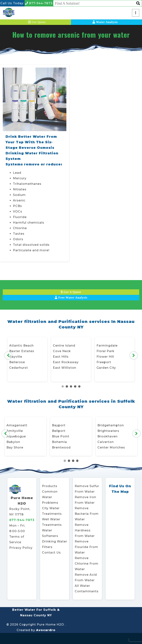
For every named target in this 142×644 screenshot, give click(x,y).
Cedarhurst (19, 368)
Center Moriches (111, 447)
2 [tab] (67, 387)
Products (50, 486)
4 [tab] (75, 387)
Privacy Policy (21, 548)
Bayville (16, 357)
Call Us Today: (12, 3)
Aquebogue (16, 436)
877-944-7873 (39, 3)
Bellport (59, 431)
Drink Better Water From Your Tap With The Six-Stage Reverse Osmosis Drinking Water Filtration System (32, 148)
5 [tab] (79, 387)
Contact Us (51, 553)
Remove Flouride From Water (86, 547)
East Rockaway (66, 362)
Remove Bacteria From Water (87, 514)
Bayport (59, 425)
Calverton (106, 442)
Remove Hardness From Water (85, 530)
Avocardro (46, 630)
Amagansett (17, 425)
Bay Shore (15, 447)
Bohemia (59, 442)
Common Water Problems (50, 497)
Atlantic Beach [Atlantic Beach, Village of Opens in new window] (21, 346)
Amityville (15, 431)
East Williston (65, 368)
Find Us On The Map (120, 489)
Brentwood (61, 447)
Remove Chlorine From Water (87, 564)
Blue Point (61, 436)
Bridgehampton (111, 425)
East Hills (61, 357)
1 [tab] (63, 387)
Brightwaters (108, 431)
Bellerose (17, 362)
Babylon (13, 442)
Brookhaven (108, 436)
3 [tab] (71, 387)
